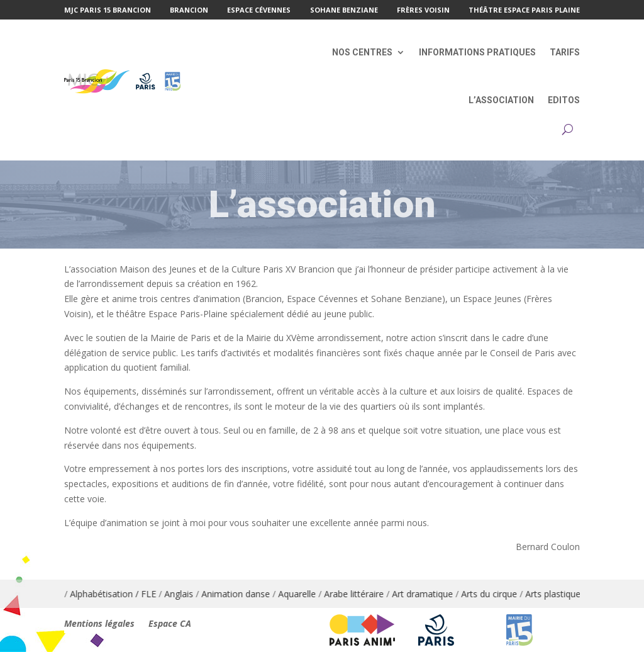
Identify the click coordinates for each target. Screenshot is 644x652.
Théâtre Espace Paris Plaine (524, 10)
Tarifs (565, 52)
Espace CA (170, 624)
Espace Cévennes (259, 10)
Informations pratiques (477, 52)
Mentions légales (99, 624)
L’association (501, 100)
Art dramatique (436, 594)
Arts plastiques (569, 594)
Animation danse (249, 594)
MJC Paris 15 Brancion (108, 10)
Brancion (189, 10)
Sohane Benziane (344, 10)
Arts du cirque (503, 594)
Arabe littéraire (368, 594)
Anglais (192, 594)
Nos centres (362, 52)
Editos (564, 100)
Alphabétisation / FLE (127, 594)
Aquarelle (311, 594)
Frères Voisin (423, 10)
